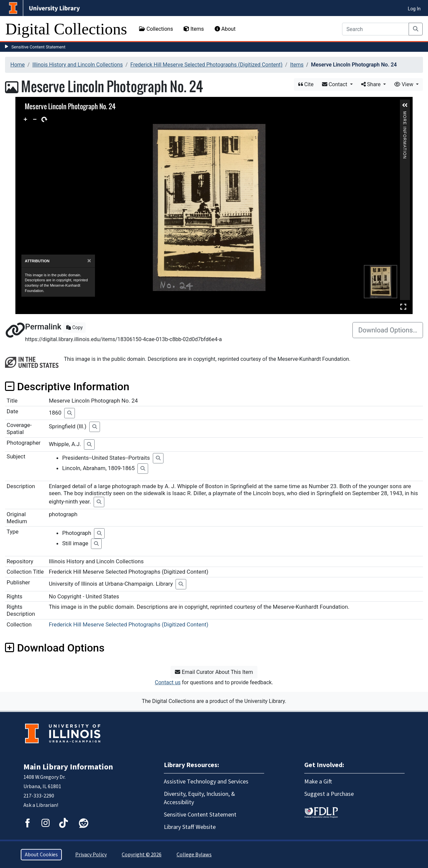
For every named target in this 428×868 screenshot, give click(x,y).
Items (194, 29)
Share (372, 84)
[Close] (89, 261)
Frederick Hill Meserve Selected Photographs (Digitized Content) (206, 65)
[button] (405, 105)
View (404, 84)
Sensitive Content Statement (38, 47)
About (225, 29)
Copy (74, 327)
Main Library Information (68, 767)
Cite (306, 84)
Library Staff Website (190, 827)
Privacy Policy (91, 855)
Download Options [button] (55, 648)
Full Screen (403, 307)
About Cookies (41, 855)
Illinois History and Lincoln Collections (78, 65)
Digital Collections (66, 29)
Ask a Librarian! (41, 805)
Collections (156, 29)
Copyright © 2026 (142, 855)
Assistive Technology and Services (206, 782)
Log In (414, 9)
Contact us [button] (168, 682)
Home (18, 65)
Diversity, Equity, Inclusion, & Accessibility (199, 798)
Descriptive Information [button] (67, 387)
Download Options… (388, 330)
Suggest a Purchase (329, 794)
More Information (405, 114)
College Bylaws (194, 855)
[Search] (376, 29)
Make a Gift (318, 782)
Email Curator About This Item (214, 672)
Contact (335, 84)
